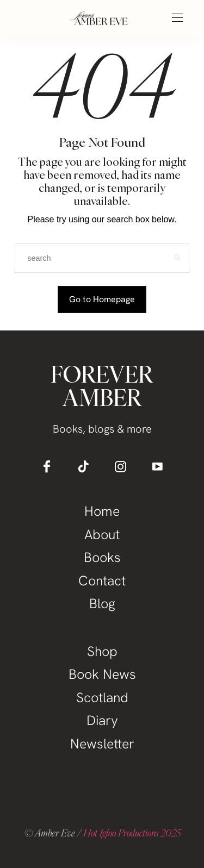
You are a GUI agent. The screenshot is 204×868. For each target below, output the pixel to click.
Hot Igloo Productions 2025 (132, 833)
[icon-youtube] (158, 466)
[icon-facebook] (47, 466)
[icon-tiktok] (84, 466)
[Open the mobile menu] (177, 18)
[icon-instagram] (121, 466)
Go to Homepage (102, 299)
